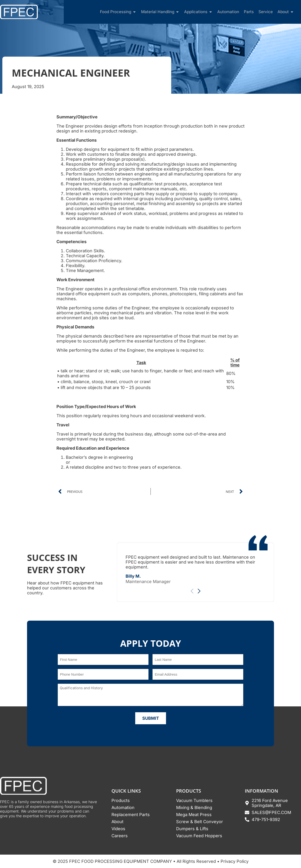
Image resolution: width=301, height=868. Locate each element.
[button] (199, 591)
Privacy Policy (235, 861)
